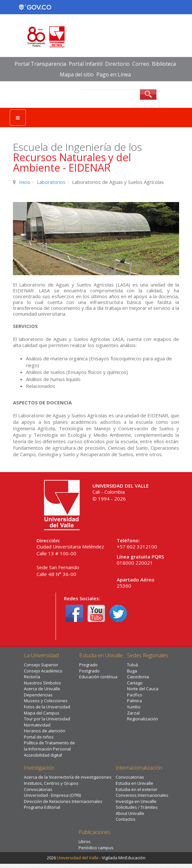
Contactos (126, 819)
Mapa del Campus (42, 713)
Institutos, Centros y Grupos (51, 783)
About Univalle (130, 813)
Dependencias (38, 695)
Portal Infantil (86, 64)
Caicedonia (138, 677)
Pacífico (135, 695)
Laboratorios (51, 182)
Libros (85, 841)
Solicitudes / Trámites (137, 807)
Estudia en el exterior (137, 789)
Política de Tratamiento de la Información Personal (49, 746)
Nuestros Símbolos (43, 683)
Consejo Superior (41, 665)
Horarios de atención (45, 731)
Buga (132, 671)
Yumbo (134, 707)
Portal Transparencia (40, 64)
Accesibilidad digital (43, 755)
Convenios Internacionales (142, 795)
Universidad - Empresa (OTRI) (52, 795)
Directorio (117, 64)
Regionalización (143, 719)
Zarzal (133, 713)
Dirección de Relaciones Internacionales (63, 801)
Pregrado (88, 665)
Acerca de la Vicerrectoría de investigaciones (68, 777)
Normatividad (37, 725)
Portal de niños (39, 737)
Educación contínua (98, 677)
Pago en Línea (114, 74)
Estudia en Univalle (134, 783)
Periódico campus (96, 848)
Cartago (135, 683)
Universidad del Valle (78, 858)
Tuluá (133, 665)
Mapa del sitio (77, 74)
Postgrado (89, 671)
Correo (141, 64)
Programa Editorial (42, 807)
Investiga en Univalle (136, 801)
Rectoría (32, 677)
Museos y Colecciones (46, 701)
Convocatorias (38, 789)
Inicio (25, 182)
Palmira (134, 701)
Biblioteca (164, 64)
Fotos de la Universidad (47, 707)
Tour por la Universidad (47, 719)
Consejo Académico (43, 671)
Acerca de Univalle (42, 689)
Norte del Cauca (143, 689)
